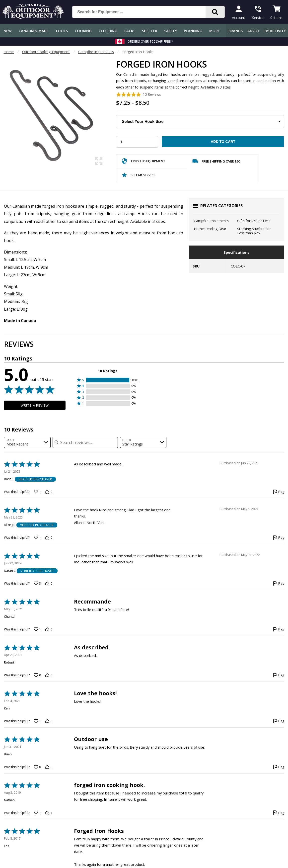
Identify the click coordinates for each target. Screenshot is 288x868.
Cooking (83, 31)
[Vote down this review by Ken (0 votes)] (49, 721)
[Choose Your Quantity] (137, 142)
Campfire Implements (96, 52)
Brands (236, 31)
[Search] (215, 12)
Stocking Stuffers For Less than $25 (254, 231)
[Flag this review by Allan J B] (279, 537)
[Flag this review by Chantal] (279, 629)
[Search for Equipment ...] (143, 12)
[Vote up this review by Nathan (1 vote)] (37, 813)
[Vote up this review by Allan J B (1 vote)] (37, 537)
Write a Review (35, 405)
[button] (108, 380)
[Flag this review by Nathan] (279, 813)
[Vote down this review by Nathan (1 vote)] (49, 813)
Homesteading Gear (210, 229)
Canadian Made (34, 31)
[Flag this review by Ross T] (279, 492)
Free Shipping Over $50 (216, 162)
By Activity (275, 31)
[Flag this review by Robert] (279, 675)
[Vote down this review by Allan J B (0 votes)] (49, 537)
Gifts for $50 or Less (254, 221)
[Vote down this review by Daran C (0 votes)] (49, 583)
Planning (193, 31)
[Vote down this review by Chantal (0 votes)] (49, 629)
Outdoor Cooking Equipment (46, 52)
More (215, 31)
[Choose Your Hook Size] (200, 122)
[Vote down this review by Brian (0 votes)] (49, 767)
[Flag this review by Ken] (279, 721)
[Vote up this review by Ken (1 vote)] (37, 721)
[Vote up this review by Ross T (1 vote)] (37, 492)
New (8, 31)
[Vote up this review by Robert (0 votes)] (37, 675)
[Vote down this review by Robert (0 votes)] (49, 675)
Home (9, 52)
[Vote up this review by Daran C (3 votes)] (37, 583)
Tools (62, 31)
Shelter (150, 31)
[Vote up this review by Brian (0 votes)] (37, 767)
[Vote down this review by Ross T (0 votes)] (49, 492)
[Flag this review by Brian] (279, 767)
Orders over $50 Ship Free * (150, 41)
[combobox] (27, 442)
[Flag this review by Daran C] (279, 583)
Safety (171, 31)
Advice (254, 31)
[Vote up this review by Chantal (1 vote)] (37, 629)
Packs (130, 31)
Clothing (108, 31)
